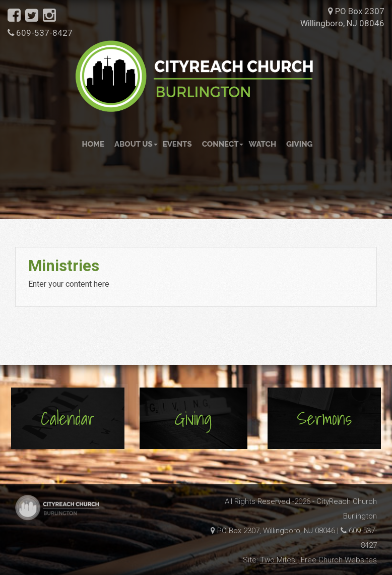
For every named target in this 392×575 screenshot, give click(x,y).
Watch (262, 144)
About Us (136, 144)
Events (177, 144)
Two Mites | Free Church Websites (318, 560)
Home (93, 144)
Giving (299, 144)
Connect (223, 144)
